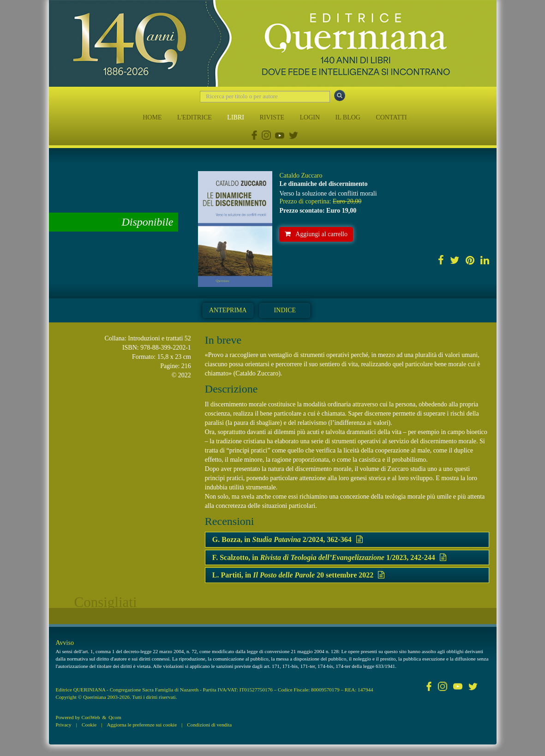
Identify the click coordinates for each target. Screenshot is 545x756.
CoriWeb (90, 717)
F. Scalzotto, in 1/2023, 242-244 (329, 557)
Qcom (115, 717)
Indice (285, 310)
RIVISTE (272, 117)
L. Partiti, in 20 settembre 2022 (298, 575)
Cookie (89, 725)
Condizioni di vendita (209, 725)
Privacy (64, 725)
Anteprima (228, 310)
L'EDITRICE (195, 117)
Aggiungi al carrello (316, 234)
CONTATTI (391, 117)
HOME (152, 117)
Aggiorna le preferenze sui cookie (142, 725)
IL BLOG (348, 117)
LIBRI (236, 117)
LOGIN (310, 117)
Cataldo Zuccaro (301, 176)
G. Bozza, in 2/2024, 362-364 (287, 539)
